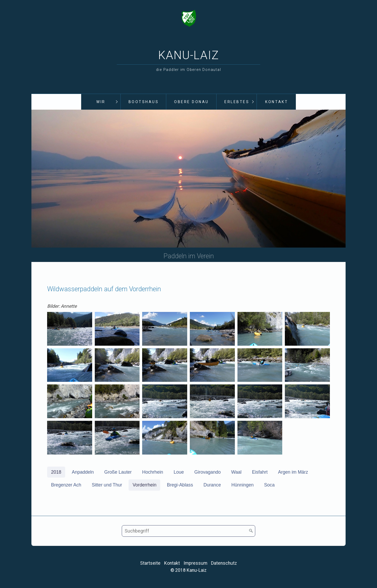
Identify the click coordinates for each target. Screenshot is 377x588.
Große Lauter (118, 473)
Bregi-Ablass (180, 485)
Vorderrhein (144, 485)
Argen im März (293, 473)
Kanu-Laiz (189, 55)
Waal (236, 473)
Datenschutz (224, 564)
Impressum (195, 564)
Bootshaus (144, 102)
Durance (212, 485)
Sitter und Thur (107, 485)
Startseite (150, 564)
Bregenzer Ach (66, 485)
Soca (269, 485)
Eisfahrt (260, 473)
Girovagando (207, 473)
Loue (179, 473)
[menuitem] (101, 102)
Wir (101, 102)
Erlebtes (237, 102)
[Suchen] (251, 531)
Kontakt (277, 102)
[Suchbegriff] (188, 531)
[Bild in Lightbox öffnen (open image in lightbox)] (70, 329)
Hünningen (243, 485)
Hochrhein (153, 473)
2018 (56, 473)
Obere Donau (192, 102)
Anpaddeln (83, 473)
